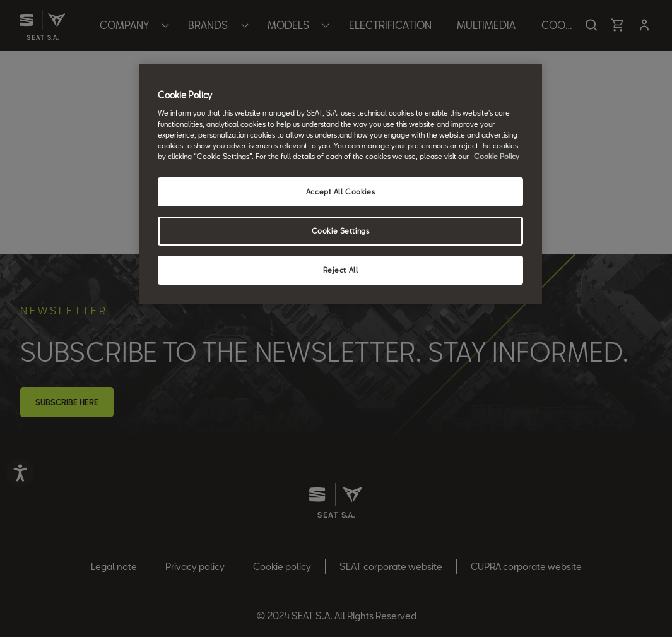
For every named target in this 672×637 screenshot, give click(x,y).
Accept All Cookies (340, 192)
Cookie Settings (341, 231)
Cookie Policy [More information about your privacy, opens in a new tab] (497, 156)
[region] (340, 184)
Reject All (341, 270)
